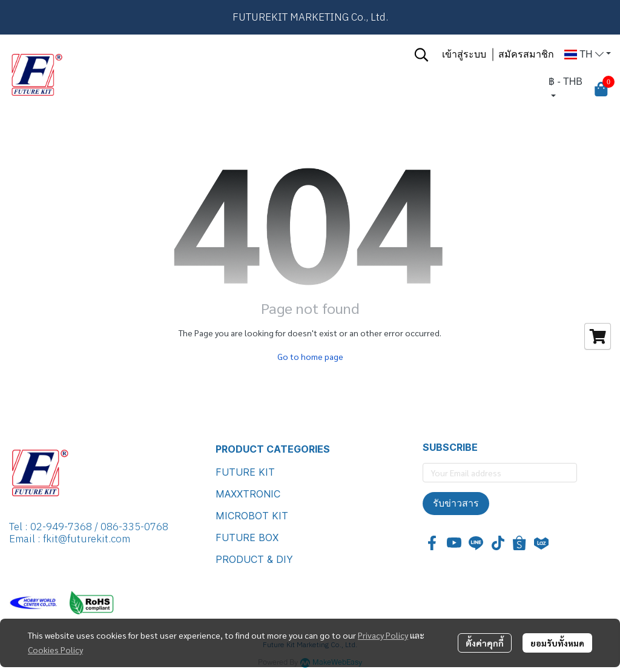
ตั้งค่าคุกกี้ (485, 643)
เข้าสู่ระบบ (464, 54)
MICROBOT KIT (252, 516)
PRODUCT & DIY (254, 559)
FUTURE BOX (247, 537)
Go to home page (310, 356)
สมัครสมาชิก (526, 54)
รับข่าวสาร (456, 503)
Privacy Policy (383, 635)
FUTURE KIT (245, 472)
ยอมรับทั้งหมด (557, 643)
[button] (421, 55)
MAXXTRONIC (248, 494)
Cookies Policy (55, 650)
